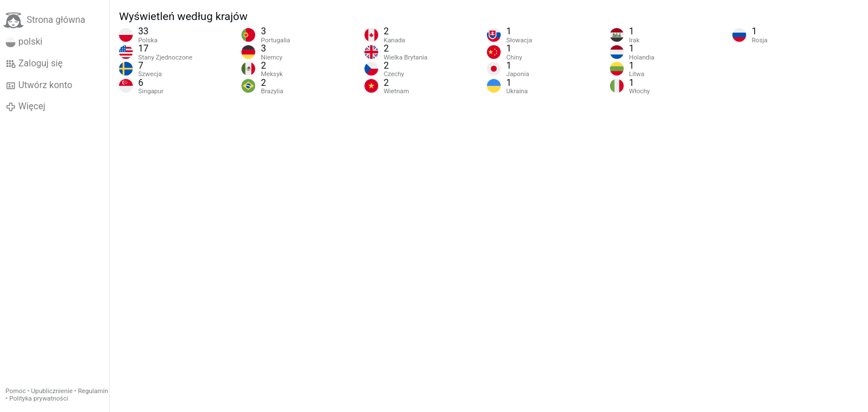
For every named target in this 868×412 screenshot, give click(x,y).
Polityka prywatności (39, 399)
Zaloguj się (34, 64)
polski (24, 42)
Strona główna (44, 20)
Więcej (26, 106)
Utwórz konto (39, 85)
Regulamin (93, 391)
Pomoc (16, 391)
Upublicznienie (52, 391)
